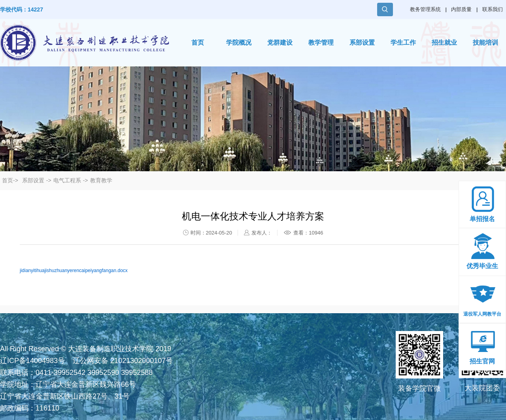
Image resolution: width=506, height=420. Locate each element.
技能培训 (485, 43)
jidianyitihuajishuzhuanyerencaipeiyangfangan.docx (74, 271)
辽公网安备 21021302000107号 (123, 361)
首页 (198, 43)
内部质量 (461, 9)
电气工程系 (67, 180)
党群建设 (280, 43)
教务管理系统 (425, 9)
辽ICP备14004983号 (32, 361)
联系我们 (493, 9)
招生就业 (444, 43)
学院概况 (239, 43)
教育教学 (101, 180)
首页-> (10, 180)
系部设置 (362, 43)
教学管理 (321, 43)
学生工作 (403, 43)
